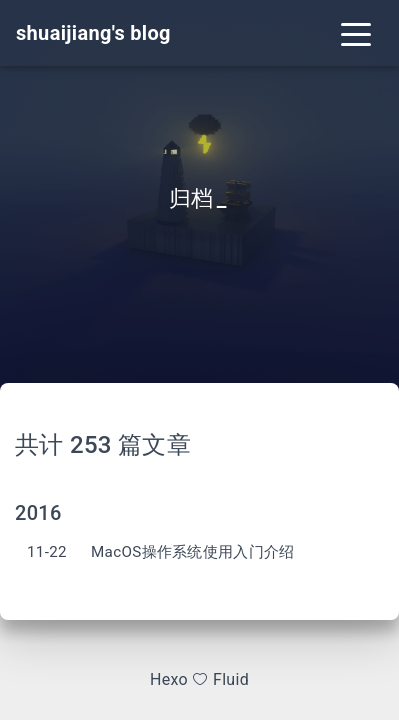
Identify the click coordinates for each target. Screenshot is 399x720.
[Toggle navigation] (356, 33)
